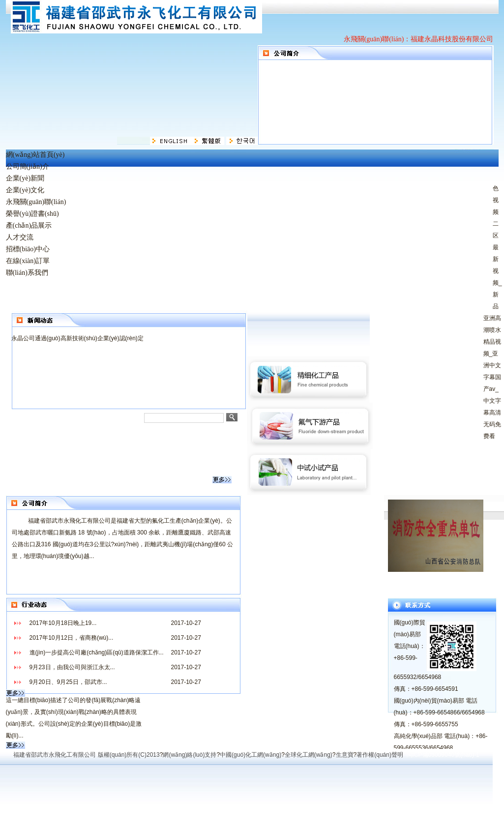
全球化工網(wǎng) (309, 755)
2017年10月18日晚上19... (63, 623)
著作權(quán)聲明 (380, 755)
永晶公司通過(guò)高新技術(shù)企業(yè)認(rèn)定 (77, 338)
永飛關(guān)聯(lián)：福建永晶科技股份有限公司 (419, 39)
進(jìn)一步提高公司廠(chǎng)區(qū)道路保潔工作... (97, 652)
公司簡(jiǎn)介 (28, 166)
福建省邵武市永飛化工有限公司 (55, 755)
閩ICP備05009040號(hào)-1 (443, 755)
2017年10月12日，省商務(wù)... (72, 638)
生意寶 (345, 755)
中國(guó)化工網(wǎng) (251, 755)
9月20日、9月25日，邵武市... (68, 682)
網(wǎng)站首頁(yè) (35, 155)
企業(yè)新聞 (25, 178)
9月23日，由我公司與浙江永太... (72, 667)
